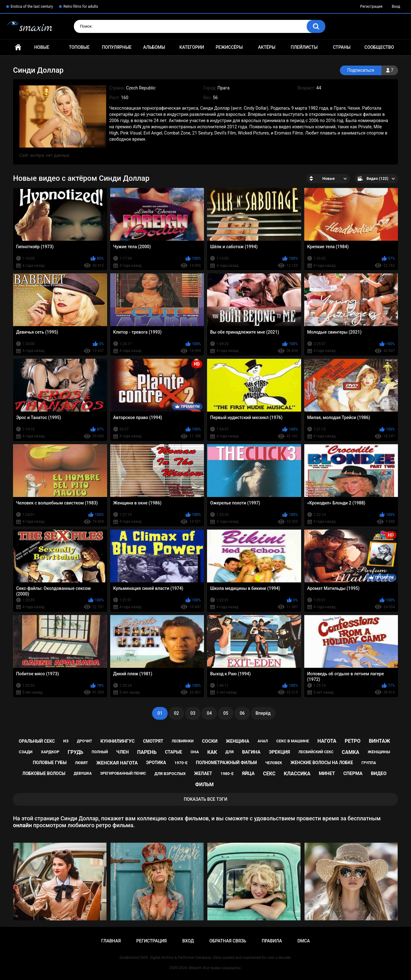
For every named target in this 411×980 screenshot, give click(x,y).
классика (297, 774)
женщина (238, 741)
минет (327, 773)
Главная (18, 47)
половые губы (50, 763)
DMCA (304, 941)
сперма (353, 773)
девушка (83, 773)
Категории (192, 47)
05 (226, 713)
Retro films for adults (81, 7)
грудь (75, 752)
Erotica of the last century (32, 7)
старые (173, 752)
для (230, 752)
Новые (42, 47)
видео (379, 773)
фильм (205, 784)
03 (193, 713)
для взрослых (170, 774)
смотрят (153, 741)
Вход (396, 7)
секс (269, 774)
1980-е (227, 774)
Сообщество (379, 47)
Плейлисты (304, 47)
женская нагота (117, 763)
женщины (379, 752)
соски (210, 741)
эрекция (279, 752)
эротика (156, 763)
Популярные (117, 47)
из (66, 741)
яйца (248, 773)
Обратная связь (228, 941)
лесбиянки (183, 741)
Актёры (267, 47)
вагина (251, 752)
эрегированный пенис (123, 773)
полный (100, 752)
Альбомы (154, 47)
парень (147, 752)
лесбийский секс (316, 752)
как (212, 752)
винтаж (379, 741)
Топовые (79, 47)
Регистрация (371, 7)
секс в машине (293, 741)
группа (369, 763)
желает (203, 773)
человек (274, 763)
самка (350, 752)
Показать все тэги (205, 799)
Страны (342, 47)
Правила (272, 941)
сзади (25, 752)
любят (82, 763)
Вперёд (263, 713)
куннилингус (118, 741)
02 (176, 713)
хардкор (50, 752)
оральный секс (37, 741)
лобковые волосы (44, 773)
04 (209, 713)
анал (263, 741)
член (123, 752)
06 (242, 713)
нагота (327, 741)
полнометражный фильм (226, 763)
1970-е (181, 763)
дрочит (85, 741)
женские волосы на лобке (322, 763)
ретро (352, 741)
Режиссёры (229, 47)
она (195, 752)
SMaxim (195, 968)
